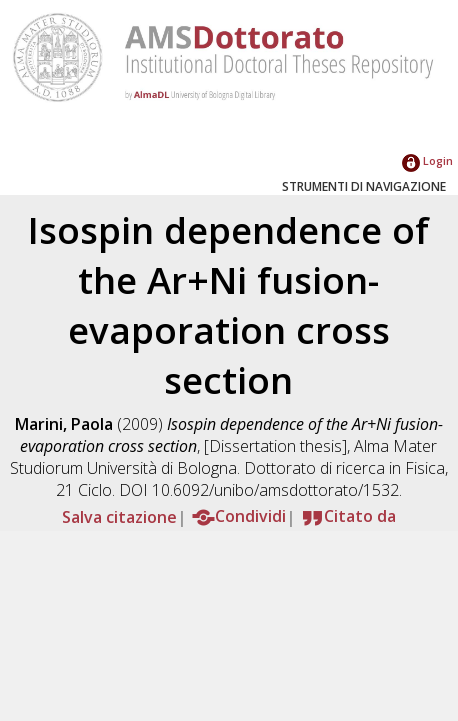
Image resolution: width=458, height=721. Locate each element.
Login (427, 160)
